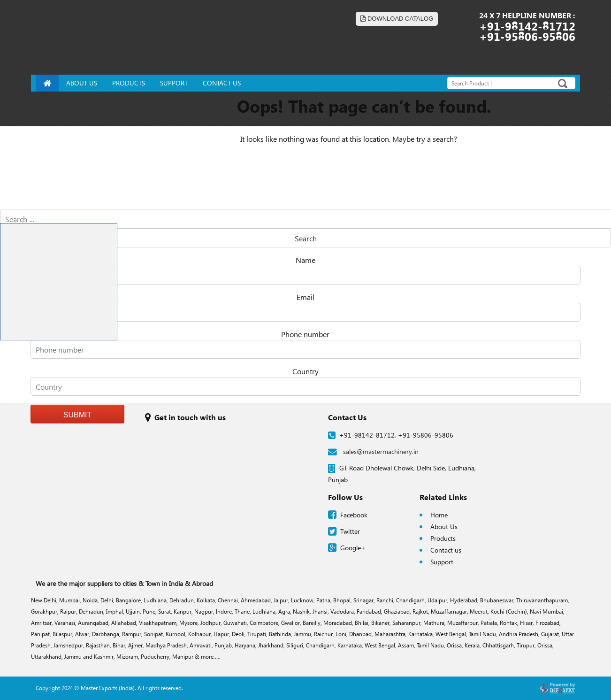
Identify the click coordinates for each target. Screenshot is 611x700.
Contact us (446, 550)
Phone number (305, 334)
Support (442, 562)
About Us (444, 527)
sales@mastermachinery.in (373, 451)
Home (439, 515)
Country (305, 371)
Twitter (350, 531)
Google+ (353, 548)
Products (443, 538)
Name (305, 260)
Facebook (354, 515)
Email (305, 297)
